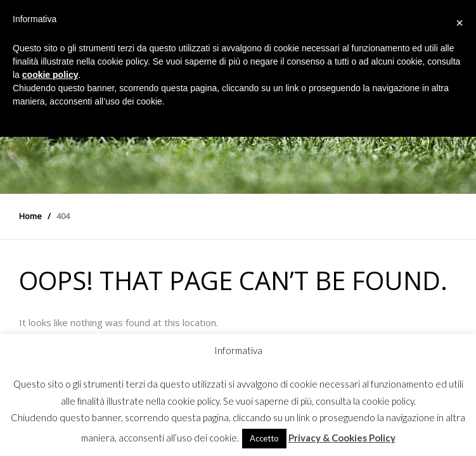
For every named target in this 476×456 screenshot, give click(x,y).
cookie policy (50, 75)
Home (30, 216)
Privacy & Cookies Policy (342, 438)
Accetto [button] (264, 438)
